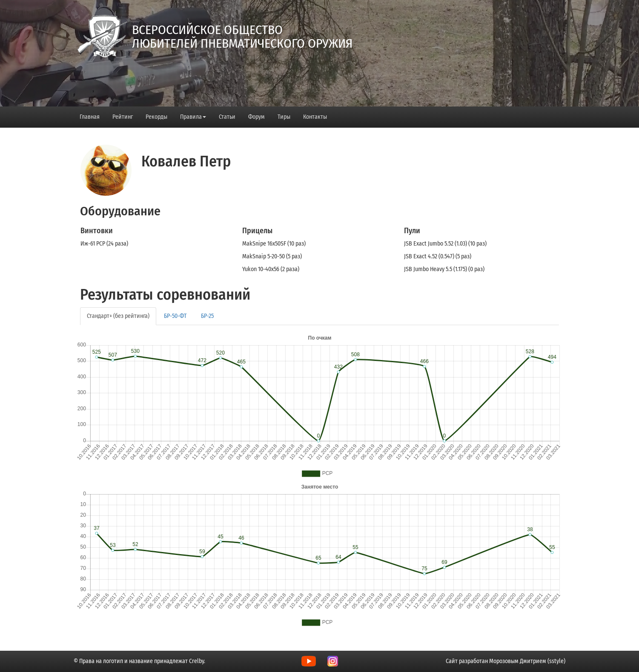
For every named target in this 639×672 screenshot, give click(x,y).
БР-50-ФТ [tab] (175, 316)
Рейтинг (123, 117)
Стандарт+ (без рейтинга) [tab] (118, 316)
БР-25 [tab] (207, 316)
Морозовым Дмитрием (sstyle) (527, 661)
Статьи (227, 117)
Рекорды (156, 117)
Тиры (284, 117)
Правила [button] (193, 117)
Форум (256, 117)
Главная (90, 117)
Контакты (315, 117)
